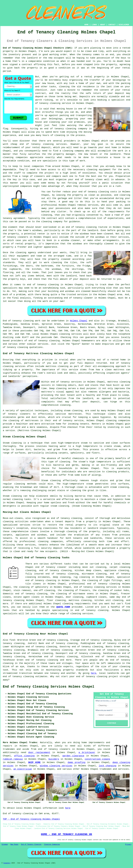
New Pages (14, 845)
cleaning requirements (77, 604)
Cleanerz (7, 863)
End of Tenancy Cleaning (31, 845)
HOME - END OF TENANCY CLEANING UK (67, 834)
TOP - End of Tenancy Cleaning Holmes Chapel (31, 819)
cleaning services (71, 334)
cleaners (25, 414)
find (12, 640)
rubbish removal (13, 759)
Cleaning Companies (52, 845)
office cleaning (24, 756)
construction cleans (97, 759)
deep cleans (94, 570)
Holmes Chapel (79, 321)
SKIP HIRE (34, 762)
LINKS (94, 25)
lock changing (108, 766)
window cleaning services (56, 766)
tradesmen (9, 749)
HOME (86, 25)
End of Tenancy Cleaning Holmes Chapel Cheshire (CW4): (38, 48)
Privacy (128, 845)
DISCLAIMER (124, 25)
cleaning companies (50, 541)
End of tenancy (12, 321)
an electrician (23, 769)
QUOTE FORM (63, 607)
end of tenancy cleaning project (97, 677)
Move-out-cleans (13, 518)
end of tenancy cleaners (54, 749)
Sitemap (5, 845)
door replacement (39, 752)
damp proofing (76, 762)
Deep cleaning (58, 388)
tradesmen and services (114, 769)
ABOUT (103, 25)
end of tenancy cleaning (60, 129)
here (94, 673)
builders (54, 759)
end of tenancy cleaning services (95, 587)
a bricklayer (87, 752)
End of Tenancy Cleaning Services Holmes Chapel (49, 687)
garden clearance (73, 756)
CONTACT (112, 25)
